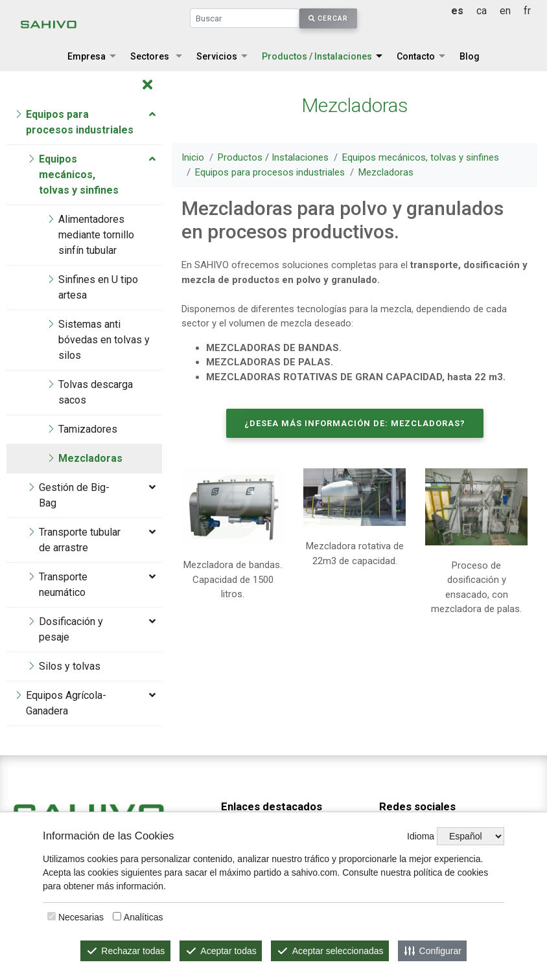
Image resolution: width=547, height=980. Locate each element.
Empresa (87, 56)
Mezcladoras (387, 172)
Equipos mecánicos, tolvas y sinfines (421, 157)
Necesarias (81, 917)
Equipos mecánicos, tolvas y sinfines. (293, 770)
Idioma (421, 836)
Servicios (217, 56)
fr (527, 11)
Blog (470, 56)
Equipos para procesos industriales (271, 172)
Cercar (328, 18)
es (457, 11)
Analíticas (144, 917)
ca (482, 11)
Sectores (150, 56)
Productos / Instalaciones (317, 56)
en (505, 11)
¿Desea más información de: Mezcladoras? (355, 423)
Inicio (193, 157)
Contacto (416, 56)
